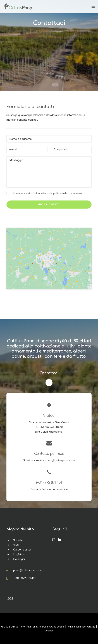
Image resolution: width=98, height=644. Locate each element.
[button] (54, 540)
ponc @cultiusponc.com (60, 460)
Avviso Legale (57, 627)
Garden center (22, 549)
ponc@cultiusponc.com (28, 570)
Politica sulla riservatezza (81, 627)
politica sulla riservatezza (67, 193)
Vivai (16, 545)
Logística (19, 554)
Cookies (49, 631)
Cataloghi (19, 559)
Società (18, 540)
